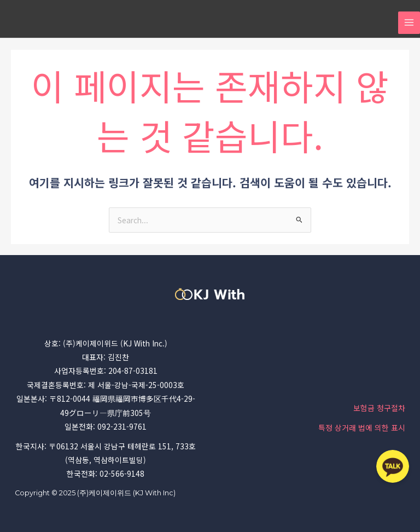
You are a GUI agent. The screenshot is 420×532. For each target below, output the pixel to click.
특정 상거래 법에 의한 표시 (362, 427)
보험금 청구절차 (379, 408)
